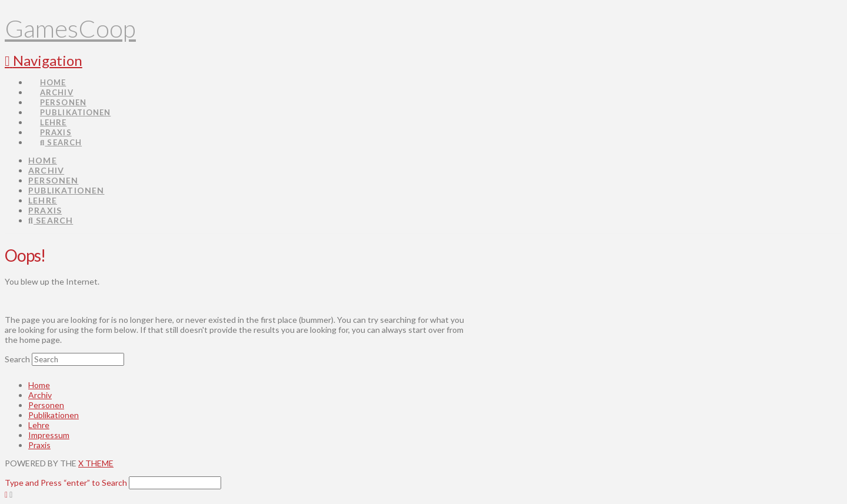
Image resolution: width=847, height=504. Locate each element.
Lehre (39, 425)
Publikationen (54, 415)
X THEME (96, 463)
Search (17, 359)
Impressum (49, 435)
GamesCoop (70, 28)
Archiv (40, 395)
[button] (44, 60)
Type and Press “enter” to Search (66, 483)
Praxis (39, 445)
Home (39, 385)
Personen (46, 405)
